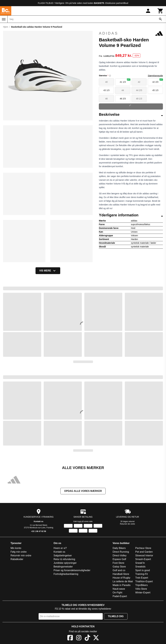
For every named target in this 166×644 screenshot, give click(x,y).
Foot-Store (118, 563)
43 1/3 (106, 90)
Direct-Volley (120, 555)
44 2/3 (139, 90)
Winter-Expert (143, 593)
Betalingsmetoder (63, 567)
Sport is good (143, 570)
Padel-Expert (120, 596)
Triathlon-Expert (144, 581)
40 (106, 82)
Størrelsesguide (155, 76)
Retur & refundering (64, 559)
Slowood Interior (144, 555)
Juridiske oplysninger (65, 563)
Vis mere (48, 271)
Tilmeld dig (116, 616)
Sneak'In (140, 563)
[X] (96, 638)
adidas (131, 33)
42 (139, 82)
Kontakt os (38, 521)
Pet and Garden (144, 552)
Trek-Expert (142, 578)
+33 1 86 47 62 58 (39, 531)
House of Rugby (121, 578)
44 (123, 90)
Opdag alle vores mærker (83, 491)
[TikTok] (87, 638)
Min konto (16, 548)
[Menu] (4, 19)
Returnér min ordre (21, 555)
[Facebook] (70, 638)
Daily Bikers (119, 548)
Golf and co (119, 570)
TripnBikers (141, 585)
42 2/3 (158, 81)
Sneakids (140, 567)
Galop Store (119, 567)
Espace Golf (119, 559)
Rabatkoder (17, 559)
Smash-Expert (143, 559)
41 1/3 (125, 81)
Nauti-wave (119, 589)
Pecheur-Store (143, 548)
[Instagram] (79, 638)
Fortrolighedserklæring (66, 574)
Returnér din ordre (127, 524)
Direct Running (121, 552)
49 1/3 (139, 99)
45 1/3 (155, 90)
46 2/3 (123, 99)
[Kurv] (160, 11)
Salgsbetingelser (63, 555)
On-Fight (117, 593)
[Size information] (110, 76)
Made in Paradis (122, 585)
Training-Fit (141, 574)
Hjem (6, 27)
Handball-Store (121, 574)
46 (106, 99)
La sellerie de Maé (123, 581)
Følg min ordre (19, 552)
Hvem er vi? (60, 548)
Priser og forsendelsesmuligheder (72, 570)
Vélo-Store (141, 589)
